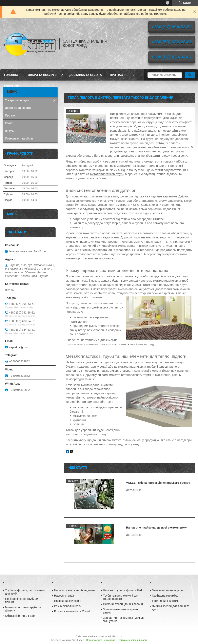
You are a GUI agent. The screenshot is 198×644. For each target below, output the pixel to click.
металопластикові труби (107, 174)
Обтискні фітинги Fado (20, 616)
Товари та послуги (41, 75)
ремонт (110, 161)
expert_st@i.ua (19, 347)
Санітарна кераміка (165, 596)
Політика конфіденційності (132, 640)
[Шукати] (190, 75)
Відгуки (10, 131)
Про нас (116, 75)
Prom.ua (118, 637)
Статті (9, 123)
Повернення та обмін (19, 138)
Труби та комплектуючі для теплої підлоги (121, 597)
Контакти (12, 86)
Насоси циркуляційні (68, 601)
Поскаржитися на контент (100, 640)
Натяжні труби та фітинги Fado (123, 590)
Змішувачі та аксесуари (167, 590)
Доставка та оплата (86, 75)
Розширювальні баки (68, 606)
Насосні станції (64, 596)
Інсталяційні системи (166, 601)
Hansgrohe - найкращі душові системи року (156, 528)
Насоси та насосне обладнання (75, 590)
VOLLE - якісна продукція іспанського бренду (158, 483)
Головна (11, 75)
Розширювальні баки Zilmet (72, 611)
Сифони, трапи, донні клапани (123, 604)
